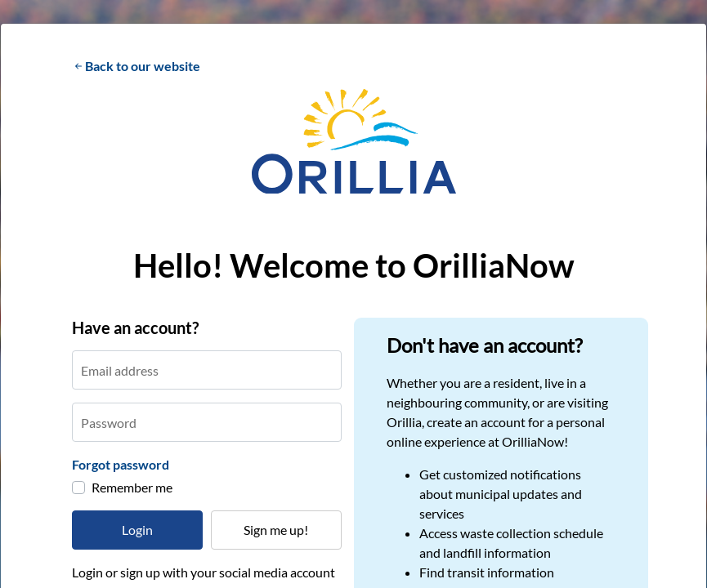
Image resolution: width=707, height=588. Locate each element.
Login (137, 530)
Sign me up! (276, 530)
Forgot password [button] (121, 464)
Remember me (132, 487)
